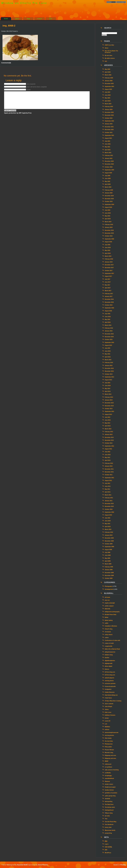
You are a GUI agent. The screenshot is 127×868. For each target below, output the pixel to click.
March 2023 (108, 104)
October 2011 (109, 475)
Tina (106, 819)
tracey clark (108, 827)
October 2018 (109, 236)
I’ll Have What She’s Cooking (113, 701)
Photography (108, 586)
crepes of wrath (109, 643)
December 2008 (109, 573)
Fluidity (123, 865)
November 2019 (109, 199)
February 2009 (109, 567)
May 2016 (107, 319)
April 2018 (108, 253)
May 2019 (107, 216)
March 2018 (108, 256)
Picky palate (108, 747)
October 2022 (109, 118)
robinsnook (108, 764)
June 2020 (108, 178)
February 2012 (109, 463)
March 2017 (108, 291)
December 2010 (109, 504)
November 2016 (109, 302)
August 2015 (108, 345)
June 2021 (108, 144)
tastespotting (108, 801)
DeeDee (107, 658)
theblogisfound (109, 810)
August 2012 (108, 449)
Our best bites (109, 741)
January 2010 (109, 535)
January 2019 (109, 227)
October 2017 (109, 271)
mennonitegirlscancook (111, 733)
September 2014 (109, 377)
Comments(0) (6, 63)
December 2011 (109, 469)
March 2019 (108, 222)
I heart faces (108, 698)
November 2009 (109, 541)
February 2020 (109, 190)
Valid (108, 847)
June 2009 (108, 555)
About (106, 48)
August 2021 (108, 138)
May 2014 (107, 389)
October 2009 (109, 544)
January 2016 (109, 331)
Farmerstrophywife (110, 686)
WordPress (108, 853)
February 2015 (109, 363)
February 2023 (109, 107)
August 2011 (108, 481)
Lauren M (107, 721)
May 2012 (107, 457)
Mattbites (107, 727)
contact (40, 19)
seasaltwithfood (109, 778)
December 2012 (109, 437)
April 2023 (108, 101)
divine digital (108, 666)
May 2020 (107, 181)
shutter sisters (109, 784)
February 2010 (109, 532)
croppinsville (108, 646)
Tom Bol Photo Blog (110, 822)
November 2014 (109, 371)
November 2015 (109, 337)
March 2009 (108, 564)
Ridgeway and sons (110, 755)
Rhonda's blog (109, 753)
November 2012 (109, 440)
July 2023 (107, 92)
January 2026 (109, 81)
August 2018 (108, 242)
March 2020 (108, 187)
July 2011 (107, 483)
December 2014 (109, 368)
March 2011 (108, 495)
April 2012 (108, 460)
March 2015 (108, 360)
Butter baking (109, 620)
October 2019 (109, 202)
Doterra (107, 669)
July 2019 (107, 210)
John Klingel (108, 707)
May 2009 (107, 558)
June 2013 (108, 420)
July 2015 (107, 348)
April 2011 (108, 492)
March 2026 (108, 75)
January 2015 (109, 366)
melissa (107, 730)
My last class (108, 55)
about (17, 19)
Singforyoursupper (110, 787)
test (106, 61)
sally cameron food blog (112, 770)
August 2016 (108, 311)
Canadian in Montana (111, 626)
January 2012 (109, 466)
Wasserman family (110, 830)
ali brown (107, 597)
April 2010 (108, 527)
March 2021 (108, 153)
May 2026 (107, 69)
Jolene (107, 709)
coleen (107, 638)
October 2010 (109, 509)
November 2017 (109, 268)
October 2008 (109, 578)
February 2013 (109, 432)
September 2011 (109, 478)
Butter (106, 617)
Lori (106, 724)
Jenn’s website (109, 704)
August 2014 (108, 380)
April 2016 (108, 322)
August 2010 (108, 515)
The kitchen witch (110, 807)
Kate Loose (108, 712)
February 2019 (109, 225)
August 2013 (108, 414)
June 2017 (108, 282)
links (51, 19)
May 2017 (107, 285)
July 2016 (107, 314)
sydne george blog (110, 796)
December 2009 (109, 538)
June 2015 (108, 351)
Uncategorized (109, 589)
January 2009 (109, 570)
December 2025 (109, 84)
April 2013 (108, 426)
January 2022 (109, 124)
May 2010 (107, 524)
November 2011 (109, 472)
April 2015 (108, 357)
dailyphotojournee (110, 652)
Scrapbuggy (108, 776)
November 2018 (109, 233)
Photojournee (109, 744)
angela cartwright (110, 603)
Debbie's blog (109, 655)
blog (28, 19)
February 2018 (109, 259)
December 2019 (109, 196)
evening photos (109, 681)
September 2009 (109, 547)
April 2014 (108, 391)
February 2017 (109, 294)
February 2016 (109, 328)
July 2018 (107, 245)
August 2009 (108, 550)
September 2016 (109, 308)
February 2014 (109, 397)
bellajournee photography (112, 612)
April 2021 (108, 150)
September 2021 (109, 135)
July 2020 (107, 176)
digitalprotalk (108, 663)
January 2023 (109, 110)
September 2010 (109, 512)
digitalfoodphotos (110, 661)
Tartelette (107, 799)
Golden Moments (110, 692)
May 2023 (107, 98)
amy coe (107, 600)
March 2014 (108, 394)
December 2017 (109, 265)
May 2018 (107, 250)
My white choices (110, 58)
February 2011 (109, 498)
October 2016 (109, 305)
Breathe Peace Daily (110, 615)
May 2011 (107, 489)
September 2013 (109, 411)
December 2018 (109, 230)
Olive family (108, 738)
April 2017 (108, 288)
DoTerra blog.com (110, 672)
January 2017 (109, 296)
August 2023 (108, 89)
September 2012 (109, 446)
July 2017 (107, 279)
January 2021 (109, 158)
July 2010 (107, 518)
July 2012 (107, 452)
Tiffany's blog (109, 813)
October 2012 (109, 443)
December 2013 (109, 403)
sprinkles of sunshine (111, 793)
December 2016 (109, 299)
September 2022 (109, 121)
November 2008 (109, 575)
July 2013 (107, 417)
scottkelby (108, 773)
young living (108, 833)
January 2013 (109, 434)
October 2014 (109, 374)
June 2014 (108, 386)
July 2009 (107, 552)
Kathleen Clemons (110, 715)
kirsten (107, 718)
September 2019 (109, 204)
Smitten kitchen (109, 790)
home (6, 19)
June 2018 (108, 248)
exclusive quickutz (110, 684)
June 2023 (108, 95)
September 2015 (109, 342)
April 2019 (108, 219)
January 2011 (109, 501)
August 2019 (108, 207)
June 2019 (108, 213)
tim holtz (107, 816)
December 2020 (109, 161)
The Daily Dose (109, 804)
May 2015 (107, 354)
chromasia (108, 632)
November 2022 (109, 115)
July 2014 (107, 383)
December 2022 (109, 112)
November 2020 (109, 164)
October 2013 (109, 409)
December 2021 (109, 127)
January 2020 (109, 193)
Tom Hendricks (109, 824)
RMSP (106, 761)
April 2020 (108, 184)
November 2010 (109, 506)
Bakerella (107, 609)
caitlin (106, 623)
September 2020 (109, 170)
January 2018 (109, 262)
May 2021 (107, 147)
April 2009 (108, 561)
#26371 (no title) (109, 45)
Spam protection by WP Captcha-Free (18, 113)
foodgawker (108, 689)
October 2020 (109, 167)
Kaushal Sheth (23, 865)
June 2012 (108, 455)
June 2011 (108, 486)
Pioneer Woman (109, 750)
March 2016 (108, 325)
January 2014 (109, 400)
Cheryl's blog (108, 629)
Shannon (107, 781)
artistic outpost (109, 606)
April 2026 (108, 72)
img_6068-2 (9, 26)
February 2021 (109, 155)
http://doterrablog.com (111, 695)
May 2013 (107, 423)
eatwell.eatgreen (109, 678)
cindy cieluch (109, 635)
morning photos (109, 735)
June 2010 (108, 521)
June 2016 (108, 317)
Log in (107, 844)
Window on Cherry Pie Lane (24, 3)
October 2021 (109, 133)
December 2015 (109, 334)
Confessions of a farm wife (112, 640)
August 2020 (108, 173)
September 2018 (109, 239)
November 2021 (109, 130)
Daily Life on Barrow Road (112, 649)
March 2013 (108, 429)
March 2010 (108, 529)
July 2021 (107, 141)
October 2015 (109, 340)
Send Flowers (43, 865)
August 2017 (108, 276)
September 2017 (109, 273)
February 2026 (109, 78)
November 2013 (109, 406)
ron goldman (108, 767)
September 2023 (109, 86)
